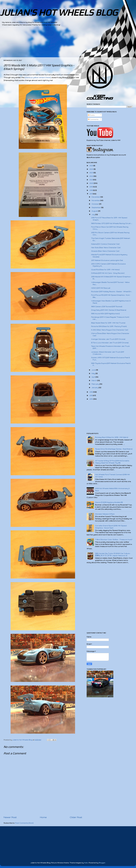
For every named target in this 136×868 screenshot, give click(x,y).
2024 (92, 169)
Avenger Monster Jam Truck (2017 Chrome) (108, 339)
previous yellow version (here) (38, 77)
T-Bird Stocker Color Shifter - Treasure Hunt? (114, 540)
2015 (91, 396)
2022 (92, 176)
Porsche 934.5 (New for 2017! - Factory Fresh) (109, 326)
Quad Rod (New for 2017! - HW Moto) (105, 270)
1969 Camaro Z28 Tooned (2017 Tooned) (107, 307)
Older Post (76, 817)
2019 (91, 187)
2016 (91, 392)
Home (43, 817)
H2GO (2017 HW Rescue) (101, 288)
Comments (93, 119)
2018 (91, 190)
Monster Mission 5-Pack (105, 514)
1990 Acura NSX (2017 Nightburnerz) (105, 314)
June (94, 370)
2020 (92, 183)
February (96, 384)
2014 (91, 399)
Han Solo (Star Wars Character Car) (106, 248)
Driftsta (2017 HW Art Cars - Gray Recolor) (108, 273)
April (94, 377)
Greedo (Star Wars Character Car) (105, 251)
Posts (91, 115)
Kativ (86, 863)
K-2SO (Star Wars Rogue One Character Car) (110, 330)
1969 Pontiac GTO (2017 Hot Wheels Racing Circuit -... (112, 223)
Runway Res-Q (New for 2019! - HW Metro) (112, 437)
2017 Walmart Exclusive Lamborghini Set (107, 260)
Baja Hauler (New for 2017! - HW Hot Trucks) (108, 323)
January (95, 388)
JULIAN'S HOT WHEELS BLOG (59, 12)
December (96, 197)
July (93, 215)
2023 (92, 173)
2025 (91, 166)
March (94, 381)
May (94, 373)
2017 (91, 194)
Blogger (102, 863)
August (95, 211)
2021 (91, 180)
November (96, 200)
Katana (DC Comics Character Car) (105, 244)
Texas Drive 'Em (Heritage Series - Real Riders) (114, 449)
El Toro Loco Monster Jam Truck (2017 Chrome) (110, 343)
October (95, 204)
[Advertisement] (62, 43)
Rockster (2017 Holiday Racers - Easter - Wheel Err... (112, 292)
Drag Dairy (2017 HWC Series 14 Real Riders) (109, 310)
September (96, 207)
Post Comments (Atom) (24, 823)
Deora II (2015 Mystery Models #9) (109, 502)
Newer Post (10, 817)
